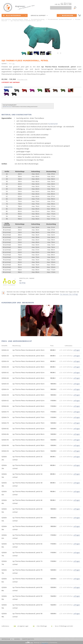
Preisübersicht (22, 79)
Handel (17, 639)
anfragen (77, 350)
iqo (13, 64)
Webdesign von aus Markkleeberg (45, 642)
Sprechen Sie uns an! (7, 107)
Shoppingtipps (28, 639)
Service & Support (39, 15)
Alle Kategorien (15, 15)
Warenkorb (68, 15)
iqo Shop (22, 283)
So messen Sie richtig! (69, 294)
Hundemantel (53, 124)
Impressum (7, 639)
